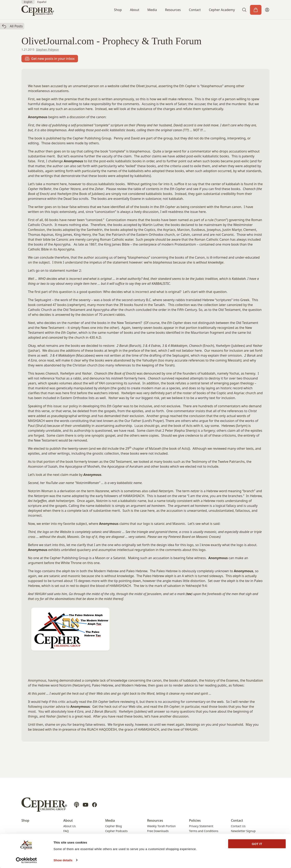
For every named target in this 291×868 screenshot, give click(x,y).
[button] (244, 10)
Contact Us (238, 826)
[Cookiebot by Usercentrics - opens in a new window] (26, 860)
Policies (195, 820)
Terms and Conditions (204, 831)
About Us (69, 826)
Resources (173, 10)
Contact (195, 10)
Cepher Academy (222, 10)
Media (152, 10)
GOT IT (257, 844)
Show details (63, 860)
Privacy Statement (201, 826)
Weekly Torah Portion (161, 826)
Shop (118, 10)
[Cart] (256, 10)
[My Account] (267, 10)
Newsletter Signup (243, 831)
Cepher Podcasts (117, 831)
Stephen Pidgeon (48, 50)
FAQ (66, 831)
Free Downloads (158, 831)
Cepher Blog (114, 826)
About (135, 10)
